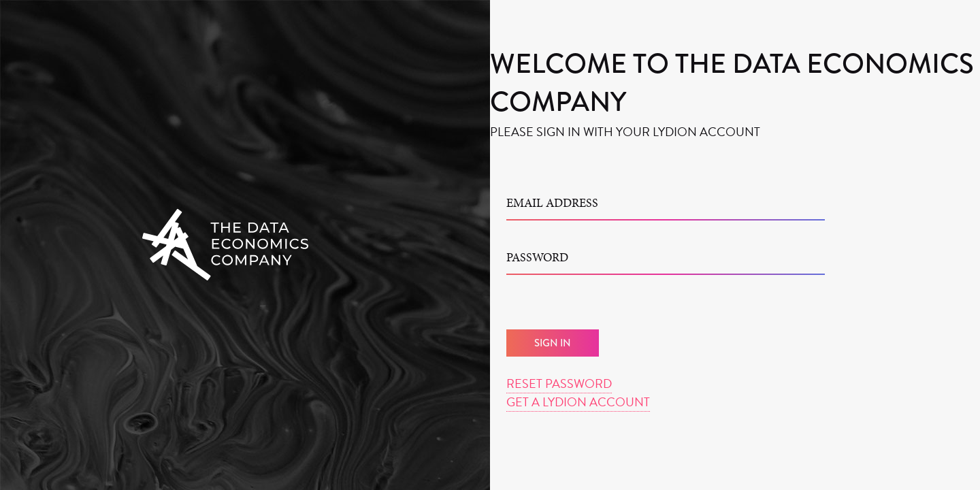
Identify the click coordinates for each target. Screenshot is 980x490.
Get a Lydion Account (578, 402)
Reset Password (559, 383)
